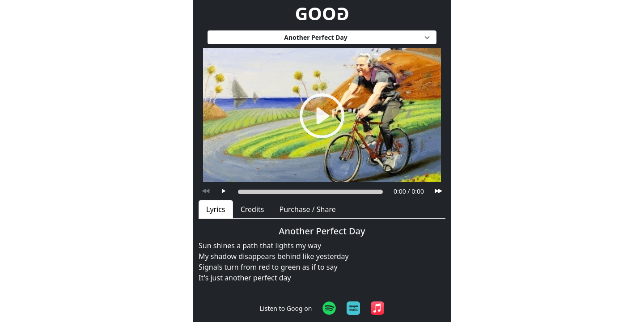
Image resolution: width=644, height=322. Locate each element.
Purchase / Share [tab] (307, 209)
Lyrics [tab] (216, 209)
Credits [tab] (252, 209)
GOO (322, 13)
